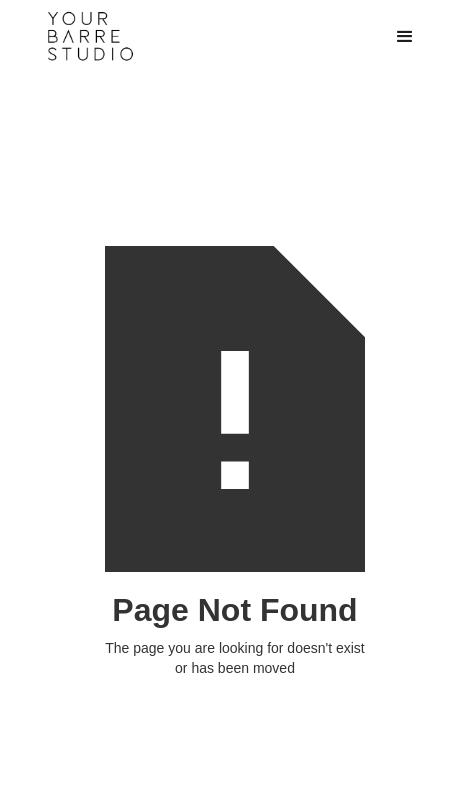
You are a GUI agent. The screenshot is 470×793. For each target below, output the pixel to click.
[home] (192, 36)
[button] (405, 37)
